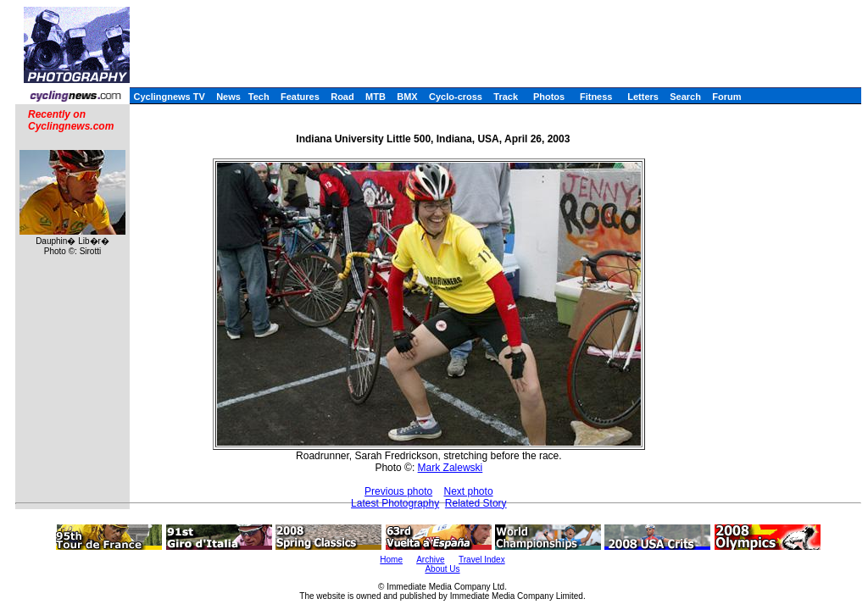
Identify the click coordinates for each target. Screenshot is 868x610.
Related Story (476, 503)
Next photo (469, 491)
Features (300, 97)
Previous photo (398, 491)
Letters (643, 97)
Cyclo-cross (456, 97)
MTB (376, 97)
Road (342, 97)
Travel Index (482, 560)
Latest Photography (395, 503)
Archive (430, 560)
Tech (259, 97)
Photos (549, 97)
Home (391, 560)
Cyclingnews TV (169, 97)
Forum (726, 97)
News (228, 97)
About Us (442, 569)
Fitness (596, 97)
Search (685, 97)
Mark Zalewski (451, 468)
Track (506, 97)
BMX (407, 97)
